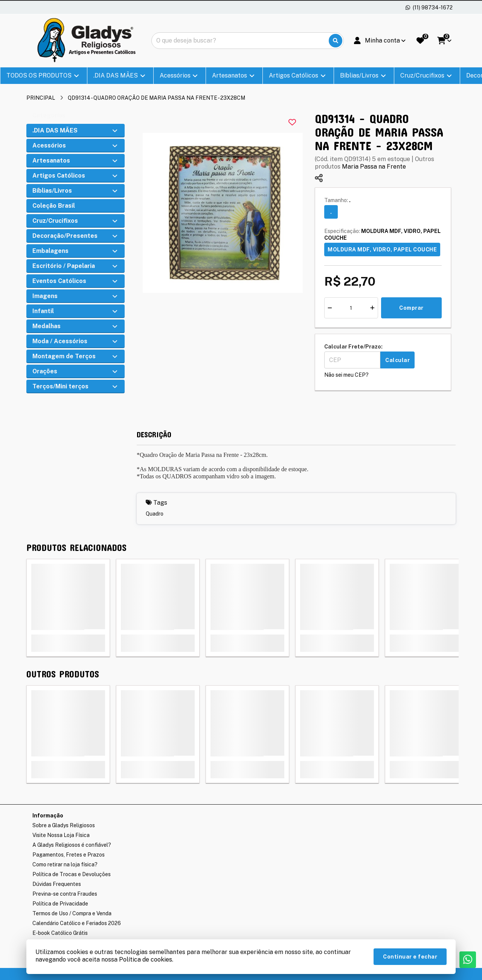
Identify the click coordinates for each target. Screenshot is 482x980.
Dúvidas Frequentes (57, 884)
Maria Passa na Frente (374, 167)
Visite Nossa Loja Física (61, 835)
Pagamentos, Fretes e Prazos (69, 855)
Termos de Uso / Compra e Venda (72, 913)
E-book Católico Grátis (60, 933)
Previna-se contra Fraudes (65, 894)
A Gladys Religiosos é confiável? (72, 845)
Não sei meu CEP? (346, 375)
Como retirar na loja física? (65, 864)
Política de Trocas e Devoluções (72, 874)
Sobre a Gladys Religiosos (64, 825)
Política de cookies (146, 959)
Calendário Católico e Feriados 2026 (77, 923)
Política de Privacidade (60, 904)
